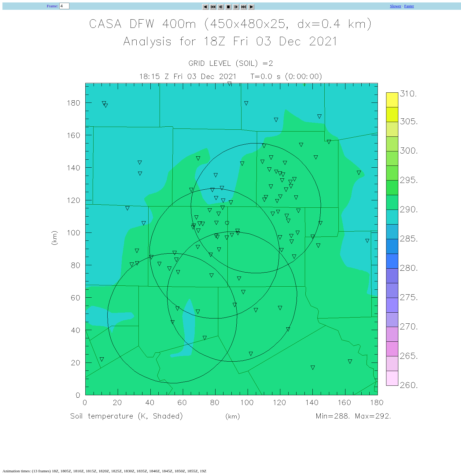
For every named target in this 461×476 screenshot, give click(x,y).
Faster (409, 6)
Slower (396, 6)
